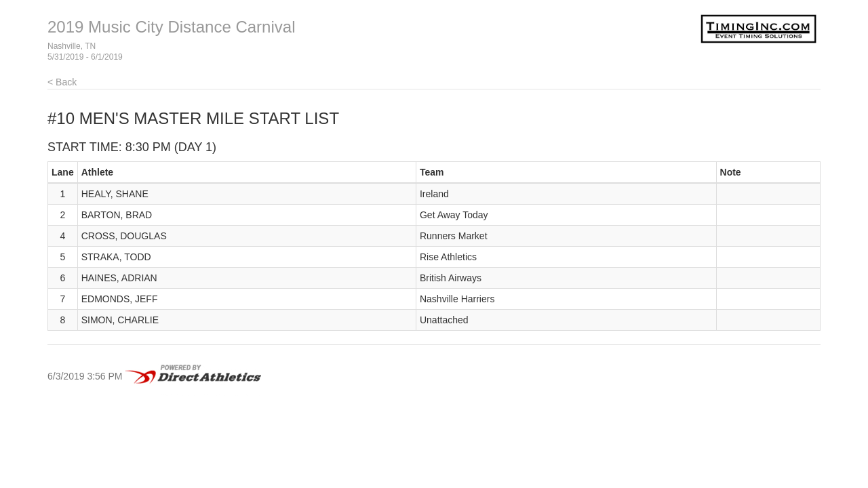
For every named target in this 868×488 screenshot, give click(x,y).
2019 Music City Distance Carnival (171, 27)
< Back (62, 82)
